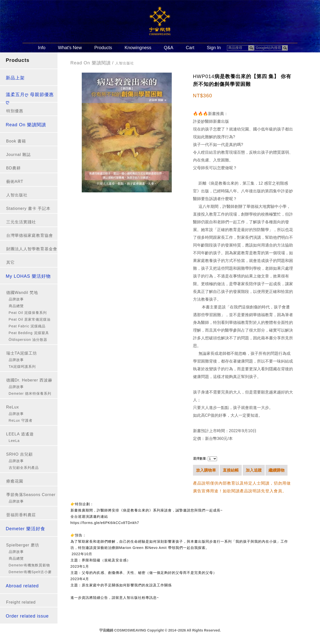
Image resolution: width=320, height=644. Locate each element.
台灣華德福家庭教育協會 (30, 235)
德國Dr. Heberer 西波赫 (29, 380)
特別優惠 (15, 111)
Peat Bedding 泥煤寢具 (29, 333)
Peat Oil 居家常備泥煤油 (30, 319)
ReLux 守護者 (21, 420)
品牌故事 (16, 299)
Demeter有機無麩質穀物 (29, 565)
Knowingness (138, 48)
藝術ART (15, 182)
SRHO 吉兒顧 (20, 454)
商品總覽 (16, 306)
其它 (10, 262)
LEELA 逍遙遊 (20, 434)
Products (103, 48)
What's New (70, 48)
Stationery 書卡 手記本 (28, 208)
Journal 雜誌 (19, 155)
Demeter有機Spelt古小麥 (30, 572)
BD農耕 (13, 168)
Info (42, 48)
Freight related (21, 602)
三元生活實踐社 (21, 222)
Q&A (168, 48)
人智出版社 (17, 195)
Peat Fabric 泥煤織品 (27, 326)
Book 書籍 (16, 141)
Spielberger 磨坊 (23, 545)
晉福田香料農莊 (21, 515)
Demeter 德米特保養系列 (30, 393)
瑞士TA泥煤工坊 (22, 353)
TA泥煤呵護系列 (22, 367)
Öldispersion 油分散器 (28, 340)
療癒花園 (15, 481)
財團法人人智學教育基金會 (32, 249)
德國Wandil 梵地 (22, 293)
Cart (190, 48)
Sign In (214, 48)
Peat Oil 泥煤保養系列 (28, 313)
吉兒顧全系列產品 (24, 468)
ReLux (13, 407)
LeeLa (14, 441)
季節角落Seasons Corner (31, 495)
